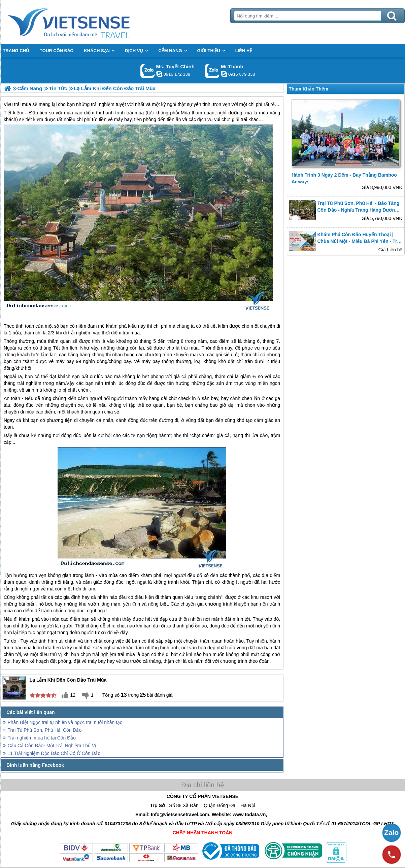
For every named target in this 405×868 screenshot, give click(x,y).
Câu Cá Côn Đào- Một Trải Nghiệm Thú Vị (52, 746)
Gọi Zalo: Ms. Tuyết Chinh (148, 71)
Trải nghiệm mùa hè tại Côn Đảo (42, 738)
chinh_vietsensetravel (159, 74)
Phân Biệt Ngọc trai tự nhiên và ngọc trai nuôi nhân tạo (65, 722)
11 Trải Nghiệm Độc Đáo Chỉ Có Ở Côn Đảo (54, 753)
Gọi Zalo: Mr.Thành (212, 71)
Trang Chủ (86, 22)
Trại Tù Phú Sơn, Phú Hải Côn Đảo (45, 730)
